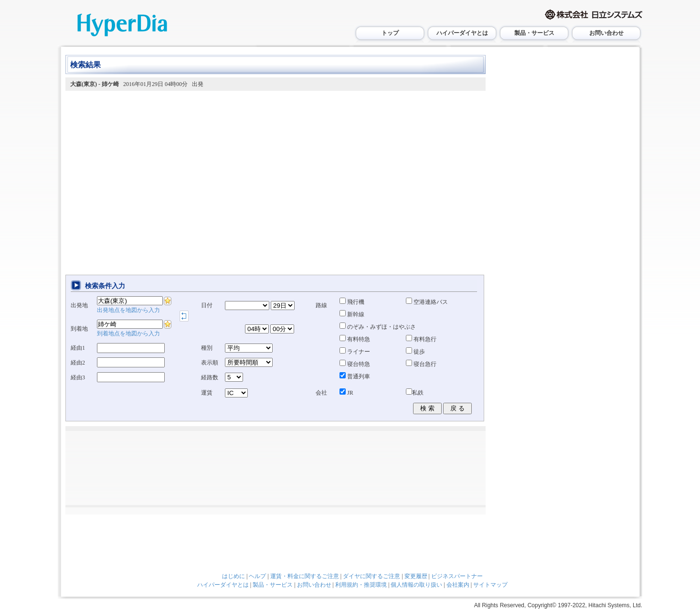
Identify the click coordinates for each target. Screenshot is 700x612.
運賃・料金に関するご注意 (305, 576)
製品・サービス (534, 33)
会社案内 (458, 585)
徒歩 (415, 352)
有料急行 (421, 339)
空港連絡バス (427, 302)
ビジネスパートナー (457, 576)
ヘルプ (257, 576)
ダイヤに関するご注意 (371, 576)
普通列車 (355, 376)
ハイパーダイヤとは (462, 33)
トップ (390, 33)
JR (346, 393)
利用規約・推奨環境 (361, 585)
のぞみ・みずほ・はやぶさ (378, 327)
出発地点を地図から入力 (128, 310)
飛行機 (352, 302)
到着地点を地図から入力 (128, 333)
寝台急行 (421, 364)
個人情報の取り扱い (416, 585)
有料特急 (355, 339)
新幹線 (352, 314)
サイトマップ (490, 585)
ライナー (355, 352)
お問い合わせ (606, 33)
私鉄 (415, 393)
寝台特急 (355, 364)
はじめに (233, 576)
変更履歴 (416, 576)
